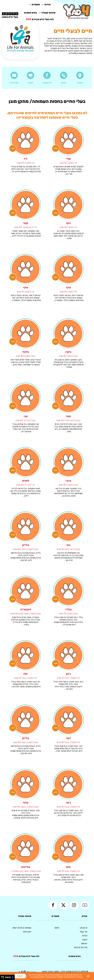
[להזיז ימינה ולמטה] (3, 978)
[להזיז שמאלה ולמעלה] (2, 977)
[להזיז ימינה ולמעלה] (3, 977)
